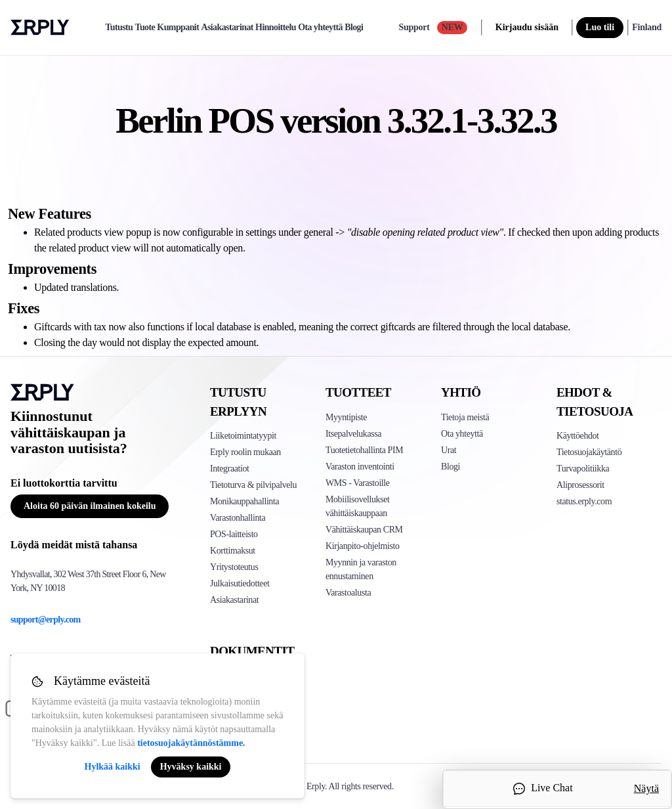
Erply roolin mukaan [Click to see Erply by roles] (245, 452)
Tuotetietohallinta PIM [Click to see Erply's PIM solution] (364, 450)
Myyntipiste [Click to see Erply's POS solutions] (346, 417)
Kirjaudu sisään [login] (527, 27)
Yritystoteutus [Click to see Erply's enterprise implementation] (234, 567)
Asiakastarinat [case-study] (227, 28)
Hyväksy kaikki (191, 767)
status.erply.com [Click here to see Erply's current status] (584, 501)
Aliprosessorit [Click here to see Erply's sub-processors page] (580, 485)
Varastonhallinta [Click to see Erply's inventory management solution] (238, 518)
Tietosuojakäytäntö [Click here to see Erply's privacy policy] (589, 452)
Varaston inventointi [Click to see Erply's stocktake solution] (360, 467)
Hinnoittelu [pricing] (276, 28)
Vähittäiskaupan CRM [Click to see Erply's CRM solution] (364, 530)
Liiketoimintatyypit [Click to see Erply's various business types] (243, 436)
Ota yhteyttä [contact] (320, 28)
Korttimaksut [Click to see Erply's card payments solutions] (233, 551)
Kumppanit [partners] (178, 28)
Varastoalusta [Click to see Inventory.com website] (348, 593)
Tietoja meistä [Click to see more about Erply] (465, 417)
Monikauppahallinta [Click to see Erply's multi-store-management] (244, 501)
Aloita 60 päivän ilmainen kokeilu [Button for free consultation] (90, 506)
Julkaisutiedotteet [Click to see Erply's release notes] (240, 583)
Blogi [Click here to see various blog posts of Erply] (451, 467)
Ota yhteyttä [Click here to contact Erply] (462, 434)
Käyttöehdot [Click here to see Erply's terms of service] (578, 436)
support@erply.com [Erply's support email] (46, 620)
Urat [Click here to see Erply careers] (449, 450)
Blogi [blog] (354, 28)
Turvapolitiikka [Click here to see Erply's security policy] (583, 469)
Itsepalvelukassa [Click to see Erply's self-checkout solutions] (353, 434)
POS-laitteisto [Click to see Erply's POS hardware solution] (234, 534)
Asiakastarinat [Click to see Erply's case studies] (234, 600)
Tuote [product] (145, 28)
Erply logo (40, 28)
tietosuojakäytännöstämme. (191, 743)
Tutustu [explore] (119, 28)
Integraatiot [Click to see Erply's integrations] (230, 469)
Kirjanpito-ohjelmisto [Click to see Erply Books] (363, 546)
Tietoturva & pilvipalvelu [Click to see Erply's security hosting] (253, 485)
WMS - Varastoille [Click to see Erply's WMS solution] (358, 483)
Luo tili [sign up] (600, 27)
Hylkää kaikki (113, 767)
